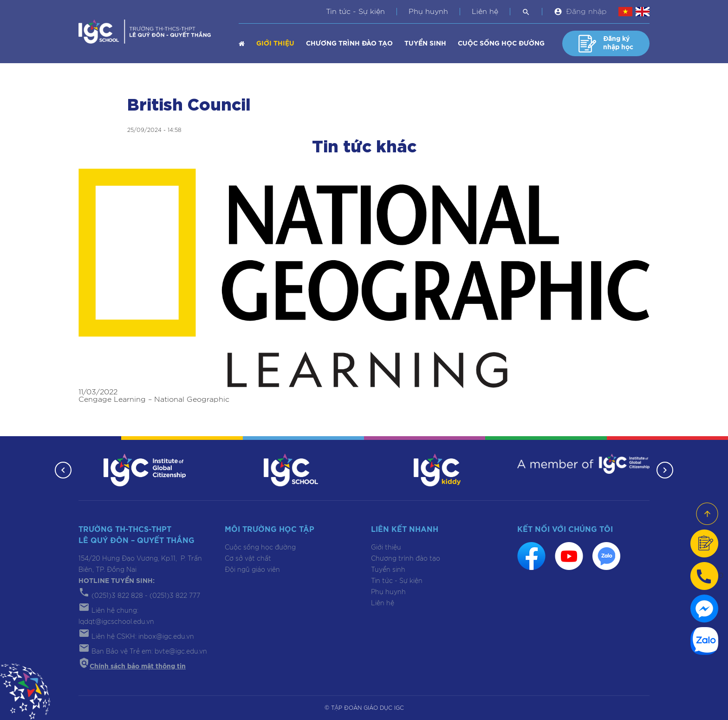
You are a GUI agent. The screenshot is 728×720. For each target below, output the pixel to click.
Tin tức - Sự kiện (355, 12)
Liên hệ (485, 12)
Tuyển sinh (425, 44)
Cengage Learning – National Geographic (154, 399)
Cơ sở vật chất (248, 559)
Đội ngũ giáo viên (252, 570)
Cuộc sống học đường (501, 44)
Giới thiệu (275, 44)
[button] (63, 470)
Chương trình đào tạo (349, 44)
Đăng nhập (586, 12)
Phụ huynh (428, 12)
